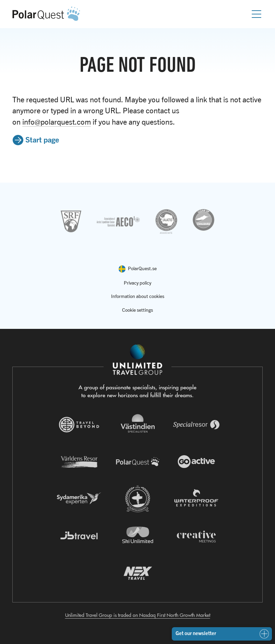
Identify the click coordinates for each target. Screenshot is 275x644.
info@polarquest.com (57, 122)
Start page (42, 139)
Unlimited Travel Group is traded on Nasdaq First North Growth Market (138, 615)
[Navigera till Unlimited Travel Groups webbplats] (137, 360)
